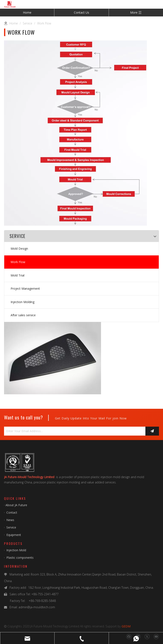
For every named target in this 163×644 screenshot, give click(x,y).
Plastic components (20, 558)
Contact (12, 512)
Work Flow (18, 262)
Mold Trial (18, 275)
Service (11, 527)
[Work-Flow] (75, 133)
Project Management (25, 289)
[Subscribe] (152, 431)
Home (27, 12)
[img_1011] (12, 402)
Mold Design (19, 249)
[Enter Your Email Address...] (74, 431)
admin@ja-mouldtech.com (37, 607)
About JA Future (16, 505)
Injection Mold (16, 550)
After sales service (23, 315)
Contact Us (81, 12)
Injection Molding (22, 302)
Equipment (14, 535)
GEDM (126, 626)
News (10, 520)
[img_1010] (53, 358)
